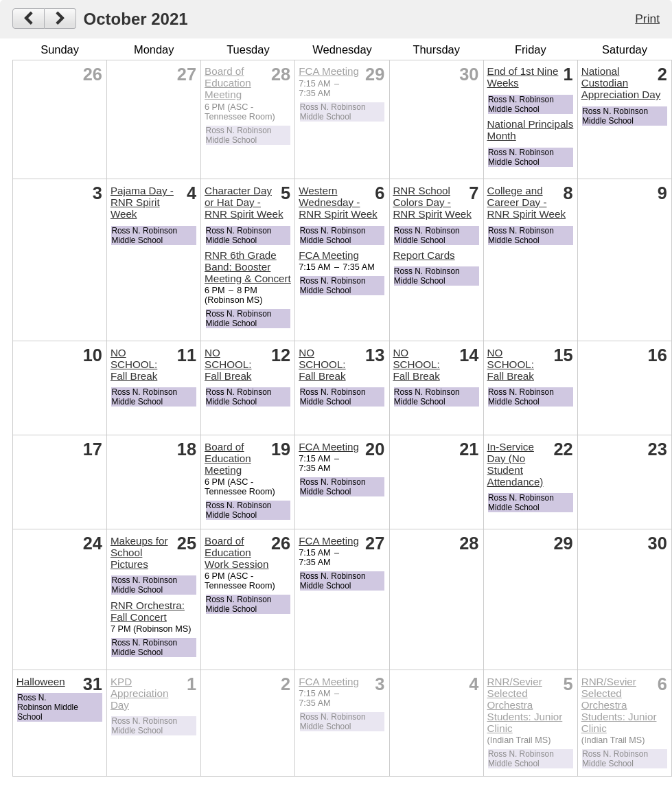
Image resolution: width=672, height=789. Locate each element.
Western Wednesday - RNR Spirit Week (338, 202)
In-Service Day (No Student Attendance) (515, 464)
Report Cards (424, 255)
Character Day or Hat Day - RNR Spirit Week (244, 202)
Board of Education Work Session (236, 552)
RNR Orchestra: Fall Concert (148, 611)
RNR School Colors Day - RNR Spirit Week (432, 202)
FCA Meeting (329, 71)
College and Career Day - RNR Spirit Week (527, 202)
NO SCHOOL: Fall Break (134, 364)
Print (647, 19)
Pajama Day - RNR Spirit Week (142, 202)
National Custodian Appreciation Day (621, 83)
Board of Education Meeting (228, 83)
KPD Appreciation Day (139, 693)
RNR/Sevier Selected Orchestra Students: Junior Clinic (525, 705)
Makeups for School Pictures (139, 552)
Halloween (41, 682)
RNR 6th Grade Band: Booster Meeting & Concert (248, 267)
